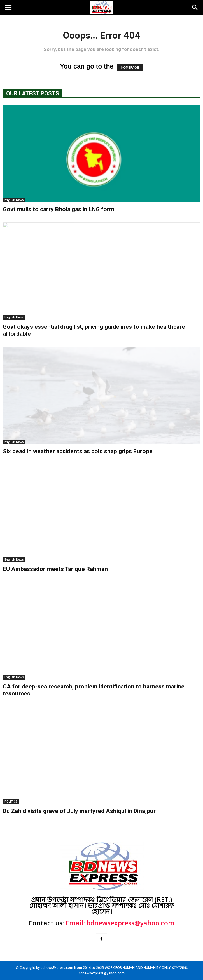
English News (14, 200)
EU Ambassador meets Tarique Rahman (55, 569)
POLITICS (11, 802)
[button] (195, 8)
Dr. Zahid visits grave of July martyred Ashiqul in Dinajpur (79, 811)
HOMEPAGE (130, 67)
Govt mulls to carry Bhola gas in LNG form (59, 209)
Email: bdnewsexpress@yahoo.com (120, 923)
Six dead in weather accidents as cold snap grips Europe (78, 451)
